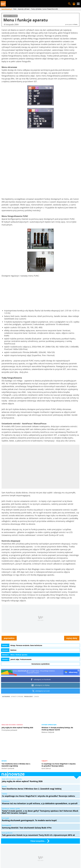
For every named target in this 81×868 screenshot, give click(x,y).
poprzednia (9, 638)
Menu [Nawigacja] (78, 4)
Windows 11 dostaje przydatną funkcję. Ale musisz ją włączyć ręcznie (57, 729)
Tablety (45, 761)
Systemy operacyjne (49, 725)
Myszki (4, 761)
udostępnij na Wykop (41, 685)
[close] (78, 671)
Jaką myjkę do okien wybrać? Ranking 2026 (17, 728)
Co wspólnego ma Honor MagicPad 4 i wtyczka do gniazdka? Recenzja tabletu (59, 765)
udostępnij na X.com (41, 691)
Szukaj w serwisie (69, 4)
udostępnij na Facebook (41, 680)
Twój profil (74, 4)
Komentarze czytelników (41, 664)
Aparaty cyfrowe (17, 696)
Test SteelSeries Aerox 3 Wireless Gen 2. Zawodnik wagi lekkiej (16, 765)
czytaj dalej (72, 638)
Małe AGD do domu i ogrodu (12, 725)
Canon (36, 696)
